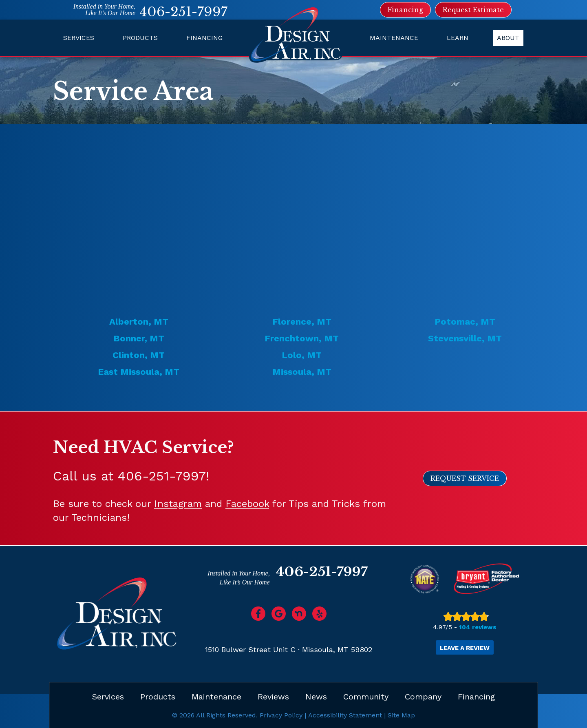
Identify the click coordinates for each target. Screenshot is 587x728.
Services (79, 38)
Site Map (401, 715)
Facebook (247, 504)
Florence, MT (302, 322)
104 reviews (478, 627)
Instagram (178, 504)
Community (366, 696)
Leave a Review (465, 648)
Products (140, 38)
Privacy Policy (281, 715)
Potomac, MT (465, 322)
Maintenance (394, 38)
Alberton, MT (139, 322)
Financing (204, 38)
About (508, 38)
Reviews (273, 696)
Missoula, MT (302, 372)
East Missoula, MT (139, 372)
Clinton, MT (139, 355)
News (316, 696)
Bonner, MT (139, 338)
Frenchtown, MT (302, 338)
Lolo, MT (302, 355)
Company (423, 696)
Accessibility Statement (345, 715)
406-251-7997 (183, 12)
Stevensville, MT (465, 338)
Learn (458, 38)
